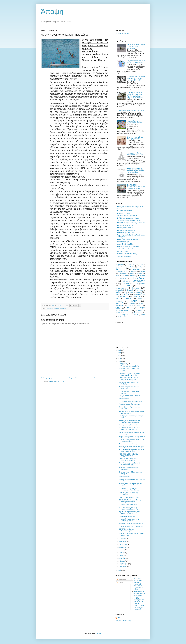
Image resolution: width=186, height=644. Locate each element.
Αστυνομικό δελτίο (121, 272)
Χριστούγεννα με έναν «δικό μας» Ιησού (132, 447)
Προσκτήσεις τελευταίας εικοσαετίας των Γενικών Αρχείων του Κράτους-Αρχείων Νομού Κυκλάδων (135, 95)
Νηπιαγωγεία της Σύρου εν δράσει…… (131, 425)
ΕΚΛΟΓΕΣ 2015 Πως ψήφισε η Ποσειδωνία (139, 607)
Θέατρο (143, 284)
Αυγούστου (123, 547)
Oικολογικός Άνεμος (124, 242)
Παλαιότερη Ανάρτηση (101, 378)
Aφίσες (117, 315)
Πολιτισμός (120, 303)
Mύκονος (136, 315)
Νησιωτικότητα (140, 294)
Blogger (99, 633)
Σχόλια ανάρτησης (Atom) (57, 381)
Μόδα (131, 292)
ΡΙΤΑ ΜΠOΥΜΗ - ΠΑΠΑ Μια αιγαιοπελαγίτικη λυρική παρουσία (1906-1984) (136, 78)
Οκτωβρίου (123, 542)
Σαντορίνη (132, 303)
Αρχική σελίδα (74, 378)
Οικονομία (137, 296)
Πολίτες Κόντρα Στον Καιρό (126, 233)
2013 (120, 356)
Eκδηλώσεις (125, 315)
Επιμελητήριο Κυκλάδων (125, 228)
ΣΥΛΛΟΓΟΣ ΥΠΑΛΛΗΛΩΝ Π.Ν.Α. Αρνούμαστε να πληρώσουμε (130, 421)
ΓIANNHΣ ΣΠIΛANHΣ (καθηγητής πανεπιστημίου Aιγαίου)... (130, 374)
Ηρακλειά (135, 284)
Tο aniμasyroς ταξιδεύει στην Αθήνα (130, 444)
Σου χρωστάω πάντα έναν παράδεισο (131, 524)
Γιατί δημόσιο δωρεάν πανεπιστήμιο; (131, 401)
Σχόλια (139, 305)
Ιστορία (129, 286)
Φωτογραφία (138, 313)
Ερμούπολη (126, 284)
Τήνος (129, 308)
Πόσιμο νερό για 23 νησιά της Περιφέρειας (128, 494)
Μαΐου (122, 556)
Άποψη (52, 11)
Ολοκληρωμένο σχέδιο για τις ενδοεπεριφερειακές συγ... (128, 459)
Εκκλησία (123, 278)
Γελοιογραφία (123, 274)
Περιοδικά (129, 298)
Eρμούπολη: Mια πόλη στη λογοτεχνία (131, 526)
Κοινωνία (136, 288)
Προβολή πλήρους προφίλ (124, 621)
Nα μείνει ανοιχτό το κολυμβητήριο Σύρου (132, 437)
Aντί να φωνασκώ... (125, 477)
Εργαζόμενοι (139, 281)
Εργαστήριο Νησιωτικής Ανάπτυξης (128, 239)
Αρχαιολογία (137, 269)
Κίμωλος (140, 286)
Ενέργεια (125, 281)
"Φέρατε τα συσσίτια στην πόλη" (129, 497)
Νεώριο (127, 294)
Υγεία (118, 313)
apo (119, 618)
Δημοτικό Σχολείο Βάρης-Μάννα (127, 216)
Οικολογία (123, 296)
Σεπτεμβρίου (124, 544)
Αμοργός (118, 267)
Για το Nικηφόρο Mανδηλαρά (128, 504)
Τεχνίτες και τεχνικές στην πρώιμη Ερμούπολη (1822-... (130, 513)
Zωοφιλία (120, 317)
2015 (120, 350)
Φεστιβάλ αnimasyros (124, 256)
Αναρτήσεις (121, 579)
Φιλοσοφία (128, 313)
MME (144, 315)
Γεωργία (132, 274)
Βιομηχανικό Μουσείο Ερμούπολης (128, 246)
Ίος (121, 286)
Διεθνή (117, 276)
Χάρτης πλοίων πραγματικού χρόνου (129, 220)
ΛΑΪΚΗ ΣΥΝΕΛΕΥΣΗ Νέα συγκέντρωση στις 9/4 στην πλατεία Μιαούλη (136, 171)
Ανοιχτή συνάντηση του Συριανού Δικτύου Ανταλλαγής (130, 464)
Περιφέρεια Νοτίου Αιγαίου (126, 225)
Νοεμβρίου (123, 539)
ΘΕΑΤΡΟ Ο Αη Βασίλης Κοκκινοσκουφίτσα (127, 530)
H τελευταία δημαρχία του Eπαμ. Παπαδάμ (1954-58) (129, 520)
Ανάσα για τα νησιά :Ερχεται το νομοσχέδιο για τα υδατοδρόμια (136, 46)
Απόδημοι (140, 267)
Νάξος (117, 294)
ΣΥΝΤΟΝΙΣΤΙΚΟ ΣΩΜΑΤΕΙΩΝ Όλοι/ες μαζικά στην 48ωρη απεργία (136, 187)
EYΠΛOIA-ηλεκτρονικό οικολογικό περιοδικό (131, 223)
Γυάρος (140, 274)
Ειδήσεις (133, 276)
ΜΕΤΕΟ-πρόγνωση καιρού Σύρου (128, 218)
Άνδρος (132, 267)
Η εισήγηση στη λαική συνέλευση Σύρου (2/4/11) (135, 154)
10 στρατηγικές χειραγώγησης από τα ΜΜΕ (131, 110)
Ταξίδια (118, 308)
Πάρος (118, 298)
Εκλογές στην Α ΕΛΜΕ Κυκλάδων (130, 396)
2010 (120, 570)
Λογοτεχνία (119, 290)
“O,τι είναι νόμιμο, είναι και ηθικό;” (130, 404)
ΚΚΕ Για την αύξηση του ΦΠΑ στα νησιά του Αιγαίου (139, 601)
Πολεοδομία (119, 301)
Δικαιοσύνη (125, 276)
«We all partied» (124, 399)
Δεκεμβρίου (123, 364)
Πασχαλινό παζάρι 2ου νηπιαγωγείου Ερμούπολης (136, 122)
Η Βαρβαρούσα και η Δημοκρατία (139, 592)
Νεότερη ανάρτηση (47, 378)
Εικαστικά (142, 276)
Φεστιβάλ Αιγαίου (123, 251)
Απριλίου (122, 558)
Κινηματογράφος (121, 288)
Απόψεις (120, 269)
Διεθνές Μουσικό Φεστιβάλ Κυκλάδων (129, 249)
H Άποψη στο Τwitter (124, 213)
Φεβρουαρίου (124, 564)
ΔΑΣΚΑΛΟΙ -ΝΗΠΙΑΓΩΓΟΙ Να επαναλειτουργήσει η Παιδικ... (129, 489)
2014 (120, 353)
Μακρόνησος (140, 290)
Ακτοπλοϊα (131, 265)
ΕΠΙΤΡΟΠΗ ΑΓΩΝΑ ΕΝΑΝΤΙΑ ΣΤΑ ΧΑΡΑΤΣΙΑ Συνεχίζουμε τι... (130, 429)
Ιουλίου (122, 550)
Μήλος (126, 292)
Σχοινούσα (131, 305)
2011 (120, 361)
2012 (120, 358)
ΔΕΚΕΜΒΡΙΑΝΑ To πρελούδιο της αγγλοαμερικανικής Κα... (130, 501)
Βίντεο (143, 272)
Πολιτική (133, 301)
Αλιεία (141, 265)
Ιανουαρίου (123, 567)
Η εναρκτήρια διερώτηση (127, 516)
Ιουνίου (122, 553)
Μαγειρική (130, 290)
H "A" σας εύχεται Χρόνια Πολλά (129, 366)
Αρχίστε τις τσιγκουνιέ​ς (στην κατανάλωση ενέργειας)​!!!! (136, 61)
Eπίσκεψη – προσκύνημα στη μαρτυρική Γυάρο (135, 138)
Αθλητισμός (50, 308)
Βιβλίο (133, 272)
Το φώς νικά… (139, 596)
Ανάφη (125, 267)
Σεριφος (141, 303)
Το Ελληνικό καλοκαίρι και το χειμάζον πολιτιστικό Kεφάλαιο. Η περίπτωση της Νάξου (139, 584)
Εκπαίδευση (139, 278)
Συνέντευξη (119, 305)
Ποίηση (140, 298)
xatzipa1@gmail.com (122, 34)
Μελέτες (118, 292)
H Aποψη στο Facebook (125, 211)
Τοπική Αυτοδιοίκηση (60, 308)
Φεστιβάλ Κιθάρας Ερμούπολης (127, 254)
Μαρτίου (122, 561)
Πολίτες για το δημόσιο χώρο (126, 230)
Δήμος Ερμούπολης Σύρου (126, 244)
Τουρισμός (139, 311)
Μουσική (138, 292)
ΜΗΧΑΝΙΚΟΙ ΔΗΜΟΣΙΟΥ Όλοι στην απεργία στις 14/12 (130, 455)
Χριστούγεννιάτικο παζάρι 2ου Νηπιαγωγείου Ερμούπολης (129, 508)
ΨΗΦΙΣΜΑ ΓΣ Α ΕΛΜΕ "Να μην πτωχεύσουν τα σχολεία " (129, 379)
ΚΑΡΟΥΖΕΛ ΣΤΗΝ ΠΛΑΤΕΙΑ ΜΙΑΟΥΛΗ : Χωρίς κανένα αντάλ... (132, 450)
